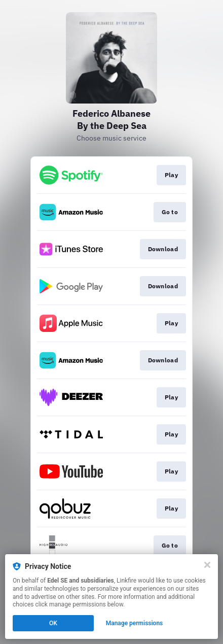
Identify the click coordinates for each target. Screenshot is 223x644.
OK (53, 623)
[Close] (207, 565)
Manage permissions (135, 623)
